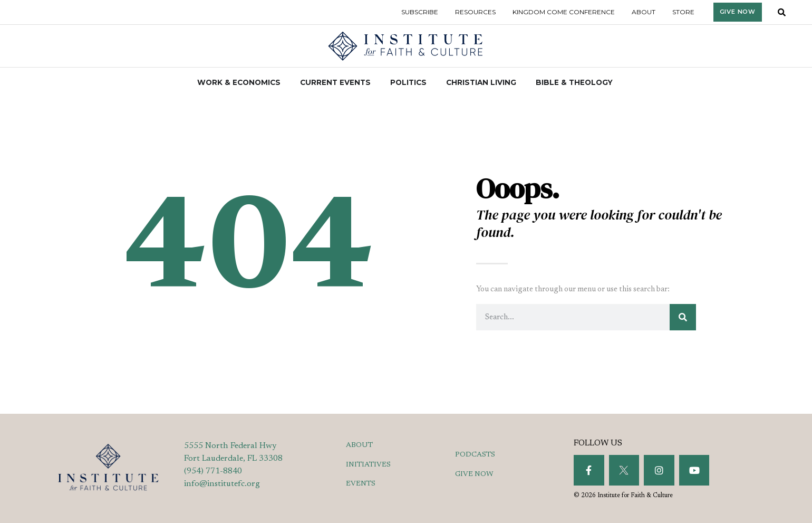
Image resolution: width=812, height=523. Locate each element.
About (644, 12)
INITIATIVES (368, 465)
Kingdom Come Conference (564, 12)
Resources (475, 12)
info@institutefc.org (222, 484)
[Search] (683, 317)
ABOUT (359, 445)
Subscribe (420, 12)
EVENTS (361, 484)
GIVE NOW (474, 474)
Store (683, 12)
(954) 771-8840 (213, 471)
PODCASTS (475, 455)
